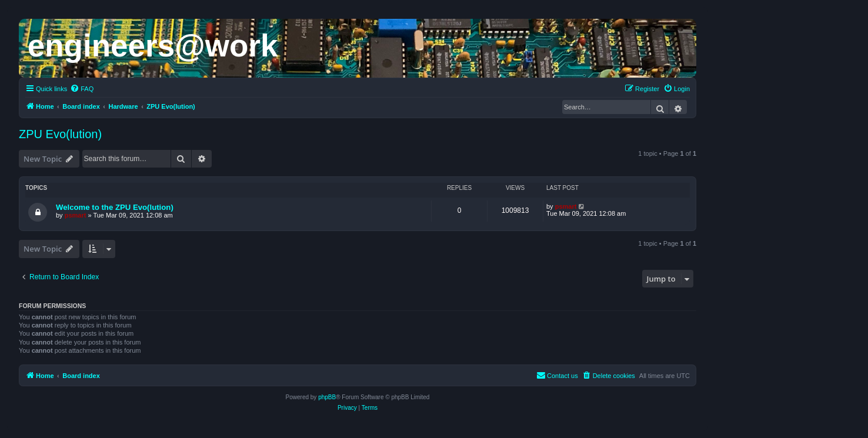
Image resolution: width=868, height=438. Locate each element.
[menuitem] (82, 89)
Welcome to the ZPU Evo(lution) (115, 207)
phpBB (327, 397)
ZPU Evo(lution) (60, 134)
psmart (76, 215)
